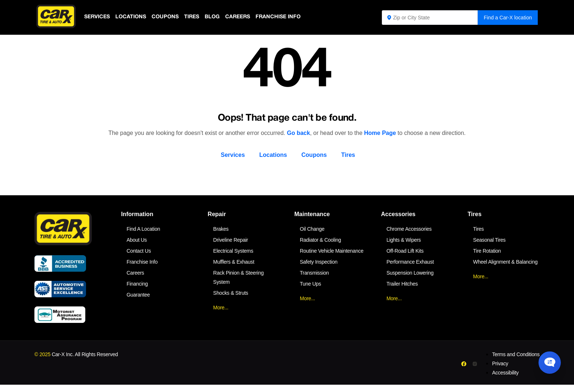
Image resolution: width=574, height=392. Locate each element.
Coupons (167, 17)
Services (98, 17)
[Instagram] (475, 364)
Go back (299, 133)
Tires (195, 17)
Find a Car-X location (508, 18)
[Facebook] (464, 364)
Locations (132, 17)
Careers (242, 17)
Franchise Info (284, 17)
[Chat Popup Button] (548, 360)
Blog (216, 17)
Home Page (380, 133)
